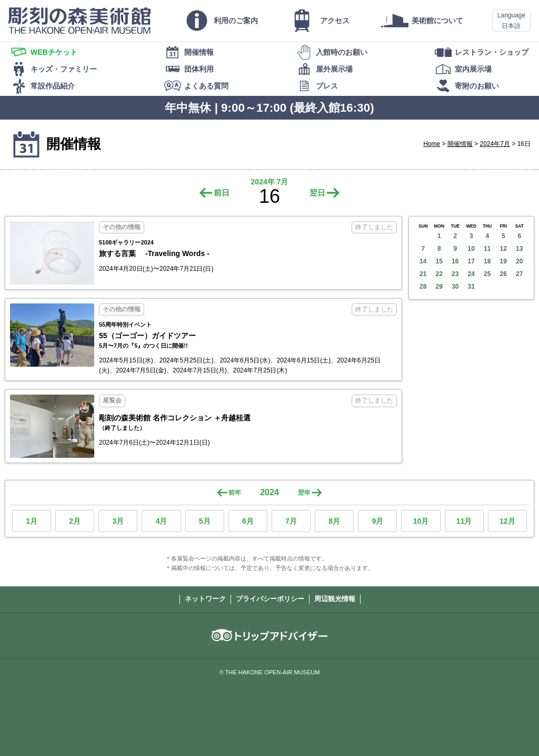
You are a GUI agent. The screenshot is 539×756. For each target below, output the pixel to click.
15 (439, 261)
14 (423, 261)
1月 (32, 521)
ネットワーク (205, 599)
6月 (248, 521)
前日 (222, 193)
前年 (235, 493)
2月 (75, 521)
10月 (421, 521)
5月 (205, 521)
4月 (162, 521)
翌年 (304, 493)
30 (455, 287)
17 (471, 261)
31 (471, 287)
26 (503, 274)
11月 (464, 521)
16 (455, 261)
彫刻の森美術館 (79, 21)
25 (487, 274)
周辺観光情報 (335, 599)
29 (439, 287)
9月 (377, 521)
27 (519, 274)
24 (471, 274)
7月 (291, 521)
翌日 (317, 193)
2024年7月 (495, 144)
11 (487, 249)
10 (471, 249)
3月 (118, 521)
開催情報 (460, 144)
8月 (334, 521)
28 (423, 287)
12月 (507, 521)
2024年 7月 (270, 182)
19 (503, 261)
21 (423, 274)
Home (432, 144)
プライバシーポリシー (270, 599)
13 (519, 249)
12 (503, 249)
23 (455, 274)
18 (487, 261)
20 (519, 261)
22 (439, 274)
